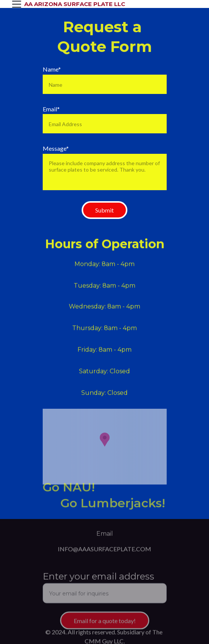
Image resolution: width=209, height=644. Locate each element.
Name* (52, 69)
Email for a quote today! (105, 623)
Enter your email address (98, 579)
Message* (56, 148)
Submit (104, 210)
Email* (51, 109)
